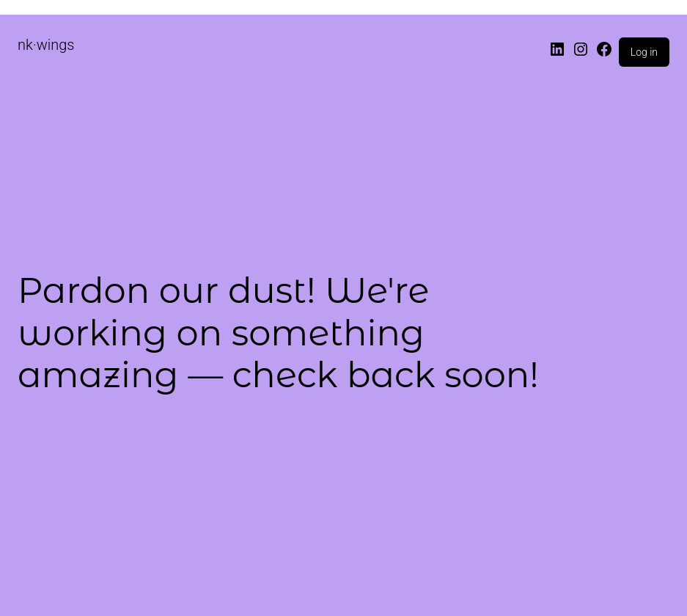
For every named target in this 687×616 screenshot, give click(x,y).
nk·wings (46, 45)
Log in (644, 52)
